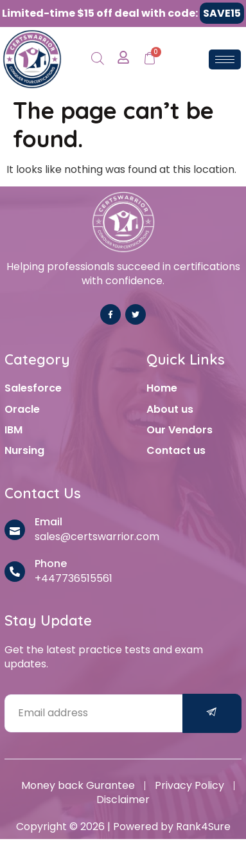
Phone (51, 564)
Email (48, 522)
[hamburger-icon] (225, 59)
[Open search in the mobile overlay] (98, 59)
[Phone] (15, 572)
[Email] (15, 530)
